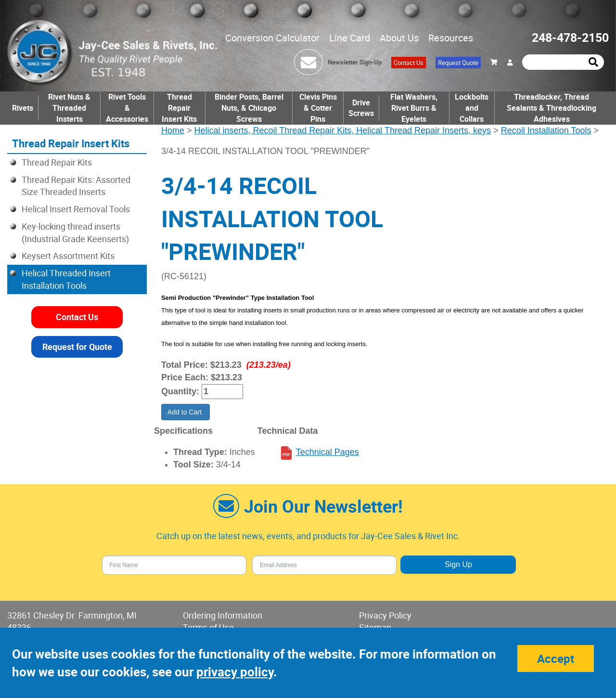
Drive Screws (361, 108)
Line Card (350, 38)
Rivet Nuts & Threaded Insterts (69, 108)
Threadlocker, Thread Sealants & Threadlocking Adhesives (552, 108)
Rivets (23, 108)
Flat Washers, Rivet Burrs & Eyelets (414, 108)
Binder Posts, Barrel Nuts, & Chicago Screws (249, 108)
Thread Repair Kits (57, 162)
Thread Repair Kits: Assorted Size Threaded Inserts (76, 186)
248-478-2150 (570, 37)
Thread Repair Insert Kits (179, 108)
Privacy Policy (385, 615)
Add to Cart (186, 412)
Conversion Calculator (272, 38)
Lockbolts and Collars (472, 108)
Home (173, 130)
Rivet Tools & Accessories (127, 108)
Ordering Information (223, 615)
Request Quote (458, 63)
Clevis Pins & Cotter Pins (318, 108)
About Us (399, 38)
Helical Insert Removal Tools (76, 209)
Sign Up (458, 564)
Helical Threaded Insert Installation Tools (66, 279)
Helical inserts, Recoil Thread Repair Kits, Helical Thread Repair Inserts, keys (343, 130)
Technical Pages (327, 452)
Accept (556, 659)
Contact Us (409, 63)
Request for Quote (77, 347)
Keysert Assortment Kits (68, 256)
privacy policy (235, 672)
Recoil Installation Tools (546, 130)
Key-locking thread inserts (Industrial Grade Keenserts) (75, 233)
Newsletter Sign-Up (355, 62)
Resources (451, 38)
